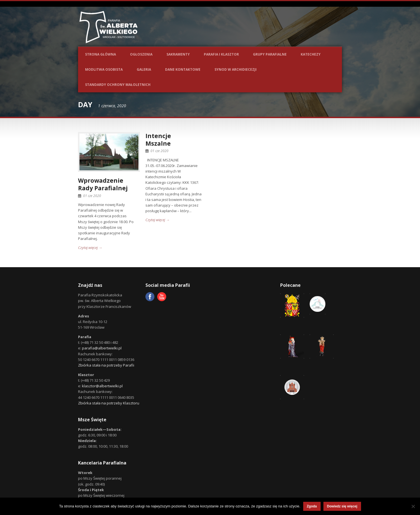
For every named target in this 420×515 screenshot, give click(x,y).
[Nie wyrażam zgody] (413, 506)
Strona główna (101, 54)
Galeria (144, 69)
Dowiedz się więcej (342, 506)
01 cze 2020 (92, 196)
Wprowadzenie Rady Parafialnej (103, 184)
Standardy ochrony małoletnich (118, 85)
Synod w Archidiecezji (236, 69)
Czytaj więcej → (90, 248)
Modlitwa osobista (104, 69)
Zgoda (312, 506)
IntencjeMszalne (158, 140)
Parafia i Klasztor (221, 54)
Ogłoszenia (141, 54)
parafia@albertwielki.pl (102, 348)
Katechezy (311, 54)
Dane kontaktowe (183, 69)
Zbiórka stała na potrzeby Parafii (106, 365)
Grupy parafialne (270, 54)
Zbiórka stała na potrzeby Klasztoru (109, 403)
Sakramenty (178, 54)
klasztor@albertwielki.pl (102, 386)
